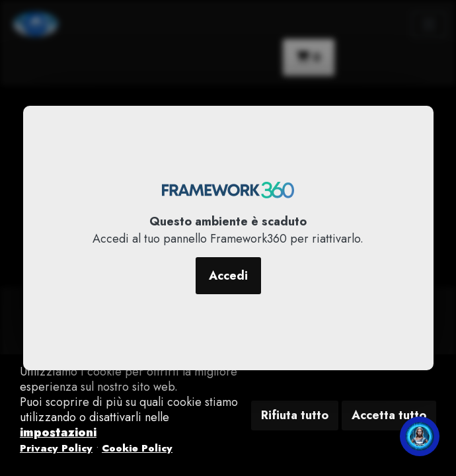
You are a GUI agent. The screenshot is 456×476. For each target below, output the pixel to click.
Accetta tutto (389, 415)
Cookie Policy (137, 448)
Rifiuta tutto (295, 415)
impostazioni (58, 432)
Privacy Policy (56, 448)
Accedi (228, 276)
